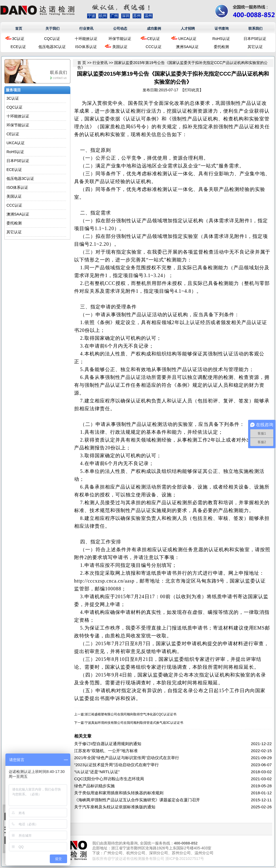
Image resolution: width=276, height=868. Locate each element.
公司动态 (120, 28)
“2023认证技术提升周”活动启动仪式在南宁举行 (116, 765)
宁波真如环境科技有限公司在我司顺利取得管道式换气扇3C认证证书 (134, 723)
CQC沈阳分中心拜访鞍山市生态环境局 (109, 779)
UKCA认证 (187, 39)
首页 (19, 28)
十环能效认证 (86, 39)
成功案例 (154, 28)
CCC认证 (153, 47)
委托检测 (221, 47)
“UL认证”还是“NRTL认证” (97, 772)
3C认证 (18, 39)
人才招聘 (188, 28)
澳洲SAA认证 (187, 47)
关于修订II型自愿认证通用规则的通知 (108, 744)
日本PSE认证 (255, 39)
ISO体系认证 (86, 47)
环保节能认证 (120, 39)
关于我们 (52, 28)
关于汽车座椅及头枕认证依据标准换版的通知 (115, 807)
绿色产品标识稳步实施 (94, 786)
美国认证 (120, 47)
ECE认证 (18, 47)
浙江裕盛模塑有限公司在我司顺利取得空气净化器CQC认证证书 (131, 714)
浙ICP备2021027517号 (185, 859)
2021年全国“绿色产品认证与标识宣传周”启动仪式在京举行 (127, 758)
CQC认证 (52, 39)
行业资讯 (86, 28)
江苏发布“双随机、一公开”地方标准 (106, 751)
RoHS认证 (221, 39)
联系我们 (255, 28)
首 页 (82, 63)
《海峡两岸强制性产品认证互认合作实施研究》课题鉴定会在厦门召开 (137, 800)
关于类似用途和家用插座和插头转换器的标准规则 (119, 793)
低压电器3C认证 (52, 47)
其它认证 (255, 47)
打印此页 (192, 90)
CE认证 (154, 39)
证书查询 (222, 28)
